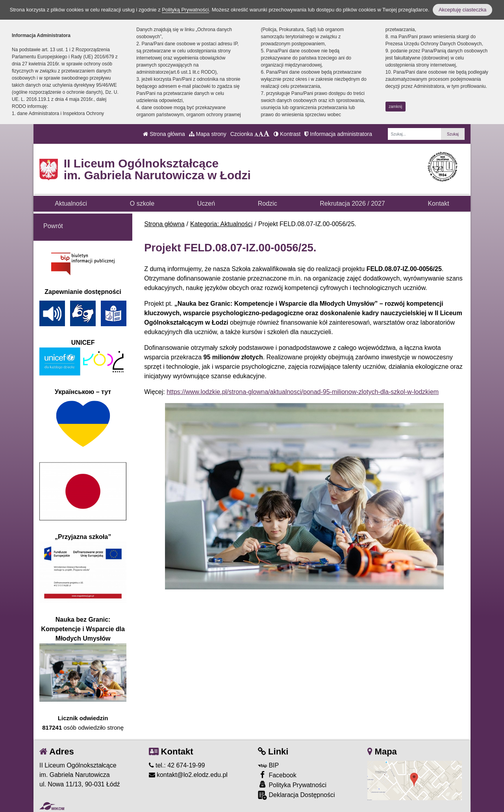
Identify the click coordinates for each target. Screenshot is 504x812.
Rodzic (268, 203)
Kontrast (287, 134)
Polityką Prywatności (185, 10)
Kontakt (438, 203)
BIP (268, 765)
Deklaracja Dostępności (296, 795)
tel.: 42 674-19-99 (177, 765)
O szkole (142, 203)
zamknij (395, 107)
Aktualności (71, 203)
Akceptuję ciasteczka (462, 10)
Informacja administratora (338, 134)
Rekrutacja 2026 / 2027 (352, 203)
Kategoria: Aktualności (221, 224)
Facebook (277, 775)
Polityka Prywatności (292, 785)
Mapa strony (208, 134)
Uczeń (206, 203)
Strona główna (164, 134)
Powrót (53, 226)
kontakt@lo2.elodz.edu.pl (188, 775)
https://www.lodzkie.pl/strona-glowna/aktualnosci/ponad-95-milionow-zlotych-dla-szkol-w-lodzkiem (303, 392)
